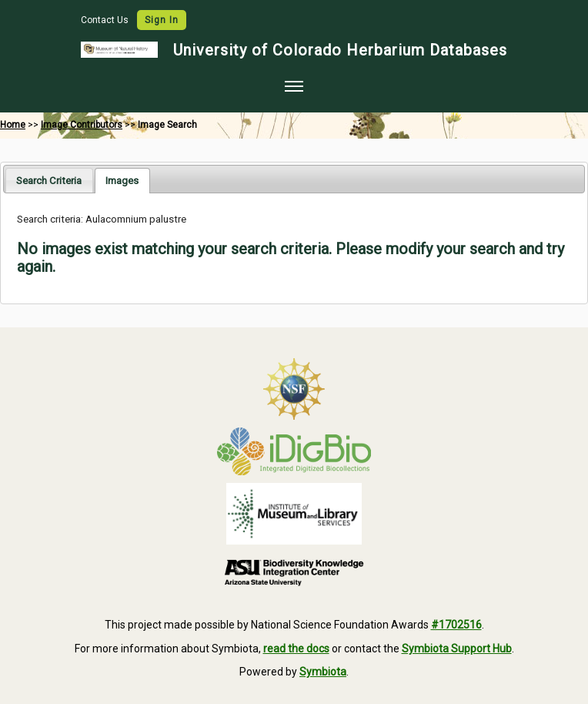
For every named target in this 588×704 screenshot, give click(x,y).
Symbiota (323, 672)
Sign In (162, 20)
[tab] (49, 180)
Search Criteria (49, 181)
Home (13, 125)
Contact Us (106, 20)
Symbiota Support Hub (457, 649)
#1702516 (456, 625)
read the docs (296, 649)
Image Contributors (82, 125)
